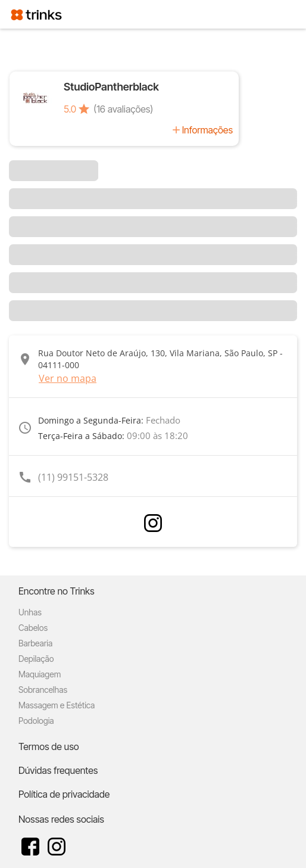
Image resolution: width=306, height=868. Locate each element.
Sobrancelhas (43, 690)
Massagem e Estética (57, 705)
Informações (207, 130)
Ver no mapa (68, 378)
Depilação (36, 659)
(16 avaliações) (123, 109)
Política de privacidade (64, 794)
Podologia (36, 721)
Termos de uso (49, 746)
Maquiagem (40, 674)
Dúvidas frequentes (58, 770)
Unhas (30, 612)
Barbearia (35, 643)
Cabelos (33, 628)
